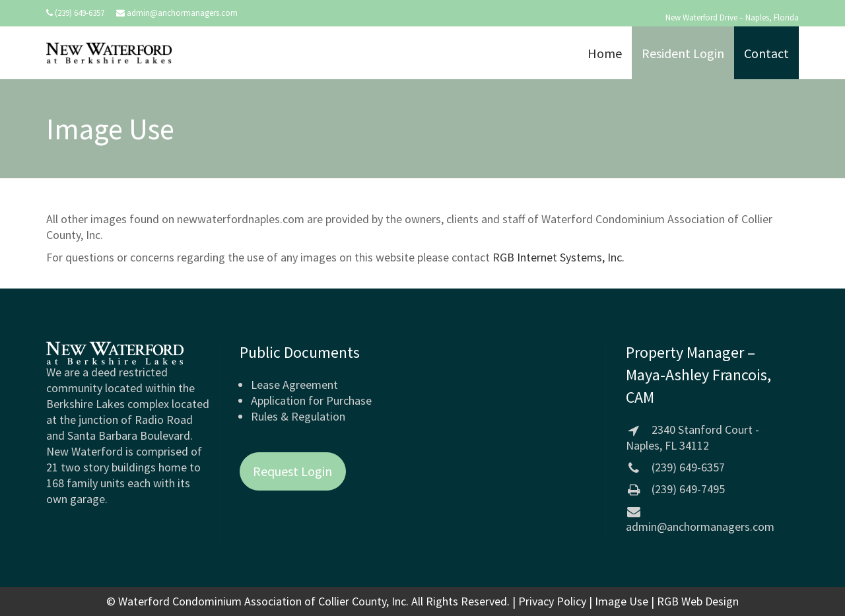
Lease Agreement (294, 385)
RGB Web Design (698, 601)
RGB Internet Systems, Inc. (558, 257)
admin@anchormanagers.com (182, 13)
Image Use (622, 601)
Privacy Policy (552, 601)
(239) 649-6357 (80, 13)
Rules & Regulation (298, 416)
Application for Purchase (311, 400)
